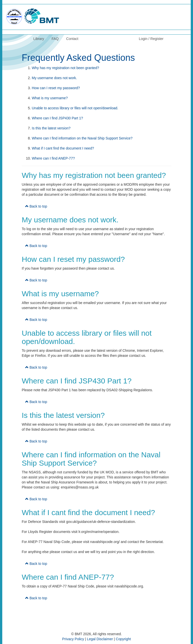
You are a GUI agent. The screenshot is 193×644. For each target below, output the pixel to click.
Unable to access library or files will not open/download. (75, 108)
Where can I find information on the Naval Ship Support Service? (82, 138)
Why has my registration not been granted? (66, 68)
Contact (72, 39)
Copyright (123, 639)
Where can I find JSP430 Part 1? (58, 118)
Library (39, 39)
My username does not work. (55, 78)
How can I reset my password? (56, 88)
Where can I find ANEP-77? (53, 158)
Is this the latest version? (51, 128)
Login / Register (151, 39)
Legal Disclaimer (100, 639)
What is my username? (50, 98)
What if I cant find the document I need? (63, 148)
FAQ (55, 39)
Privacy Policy (73, 639)
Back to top (36, 206)
